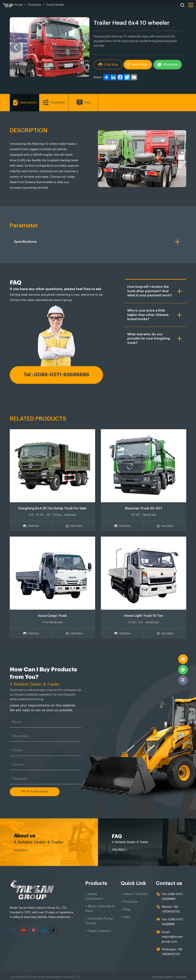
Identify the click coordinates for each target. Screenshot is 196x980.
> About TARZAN (134, 894)
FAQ (83, 102)
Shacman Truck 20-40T (144, 508)
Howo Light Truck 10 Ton (144, 616)
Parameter (54, 102)
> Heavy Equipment (94, 896)
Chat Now (108, 65)
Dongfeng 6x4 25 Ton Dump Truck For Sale (52, 508)
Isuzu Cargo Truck (52, 616)
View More (74, 526)
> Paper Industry (98, 931)
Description (24, 102)
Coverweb (180, 975)
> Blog (126, 909)
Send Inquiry (138, 65)
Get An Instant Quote (35, 792)
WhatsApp (168, 65)
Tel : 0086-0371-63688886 (56, 375)
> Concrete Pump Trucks (99, 921)
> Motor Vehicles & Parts (100, 909)
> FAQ (125, 917)
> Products (129, 902)
